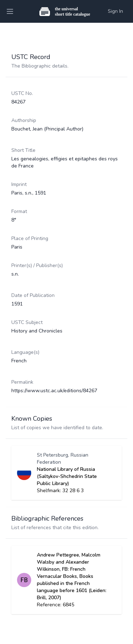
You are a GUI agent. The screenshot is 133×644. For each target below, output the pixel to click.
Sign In (115, 11)
